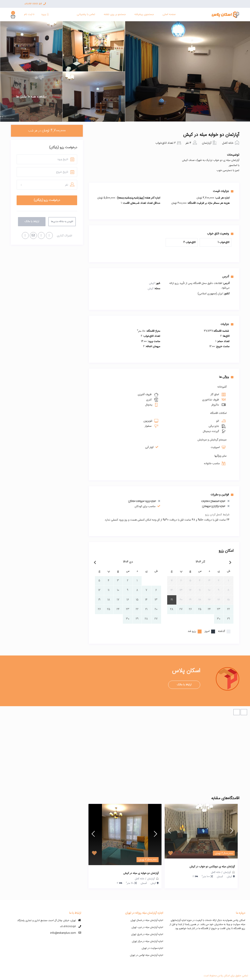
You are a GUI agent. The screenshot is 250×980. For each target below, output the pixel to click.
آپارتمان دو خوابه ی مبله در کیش (141, 874)
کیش (152, 283)
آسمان (220, 877)
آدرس (228, 277)
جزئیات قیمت (223, 191)
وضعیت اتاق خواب (220, 234)
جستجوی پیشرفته (144, 14)
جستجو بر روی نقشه (115, 14)
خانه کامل (228, 143)
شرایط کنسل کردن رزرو (217, 515)
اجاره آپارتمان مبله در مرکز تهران (147, 941)
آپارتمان (207, 143)
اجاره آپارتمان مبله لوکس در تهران (146, 955)
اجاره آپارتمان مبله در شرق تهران (147, 934)
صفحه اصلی (169, 14)
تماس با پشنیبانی (86, 14)
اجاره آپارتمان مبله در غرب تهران (147, 927)
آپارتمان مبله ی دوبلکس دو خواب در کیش (212, 867)
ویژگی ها (226, 377)
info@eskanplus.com (63, 933)
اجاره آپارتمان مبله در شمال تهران (147, 920)
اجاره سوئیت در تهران (152, 948)
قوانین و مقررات (222, 495)
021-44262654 (68, 927)
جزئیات (227, 324)
